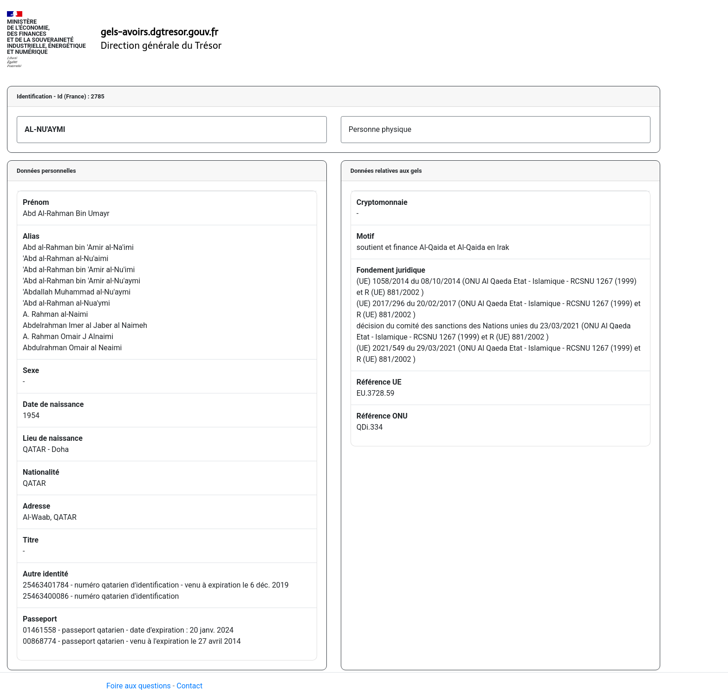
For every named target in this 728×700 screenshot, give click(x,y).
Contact (189, 686)
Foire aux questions (139, 686)
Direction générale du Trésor (161, 46)
